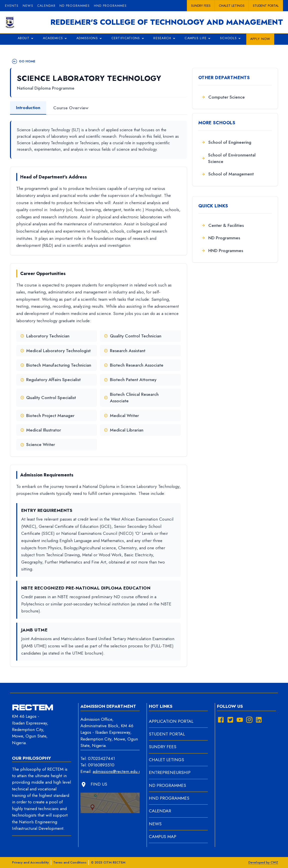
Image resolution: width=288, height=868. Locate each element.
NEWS (155, 824)
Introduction (28, 108)
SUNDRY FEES (163, 747)
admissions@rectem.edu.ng (116, 771)
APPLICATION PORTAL (171, 721)
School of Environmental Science (228, 158)
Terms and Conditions (70, 862)
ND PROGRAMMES (75, 6)
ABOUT (26, 38)
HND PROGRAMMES (110, 6)
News (28, 6)
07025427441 (101, 758)
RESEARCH (165, 38)
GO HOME (24, 61)
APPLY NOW (260, 39)
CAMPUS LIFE (198, 38)
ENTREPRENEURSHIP (170, 772)
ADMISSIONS (90, 38)
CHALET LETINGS (166, 760)
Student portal (266, 6)
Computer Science (223, 97)
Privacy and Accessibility (30, 862)
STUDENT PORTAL (167, 734)
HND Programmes (222, 251)
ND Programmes (221, 238)
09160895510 (101, 765)
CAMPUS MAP (163, 837)
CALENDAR (160, 811)
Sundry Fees (201, 6)
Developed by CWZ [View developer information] (263, 862)
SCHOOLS (231, 38)
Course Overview (71, 108)
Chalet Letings (232, 6)
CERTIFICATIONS (129, 38)
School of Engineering (226, 142)
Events (12, 6)
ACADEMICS (56, 38)
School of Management (228, 174)
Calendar (46, 6)
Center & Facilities (223, 225)
